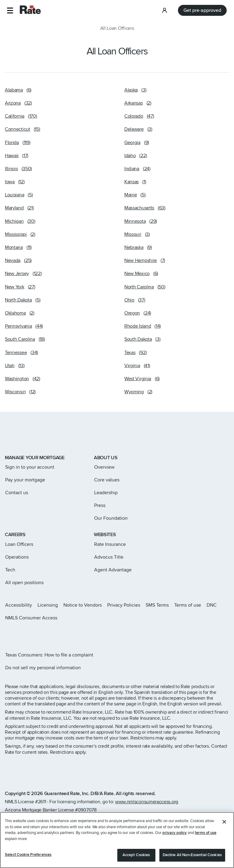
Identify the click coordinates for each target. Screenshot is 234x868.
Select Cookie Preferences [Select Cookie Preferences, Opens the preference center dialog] (28, 855)
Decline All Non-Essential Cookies (192, 856)
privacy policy (175, 833)
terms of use (206, 833)
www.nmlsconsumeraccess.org (147, 802)
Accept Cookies (136, 856)
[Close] (224, 822)
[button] (10, 10)
